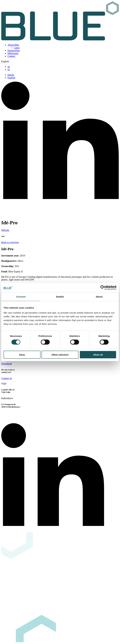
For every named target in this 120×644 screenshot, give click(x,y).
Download (6, 364)
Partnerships (14, 50)
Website (5, 230)
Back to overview (10, 242)
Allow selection (60, 355)
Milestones (13, 53)
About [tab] (99, 297)
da (9, 67)
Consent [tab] (21, 297)
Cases (17, 48)
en (9, 70)
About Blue (13, 45)
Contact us (7, 378)
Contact (11, 56)
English (11, 78)
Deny (22, 355)
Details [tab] (60, 297)
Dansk (11, 75)
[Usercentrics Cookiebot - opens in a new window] (103, 288)
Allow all (98, 355)
